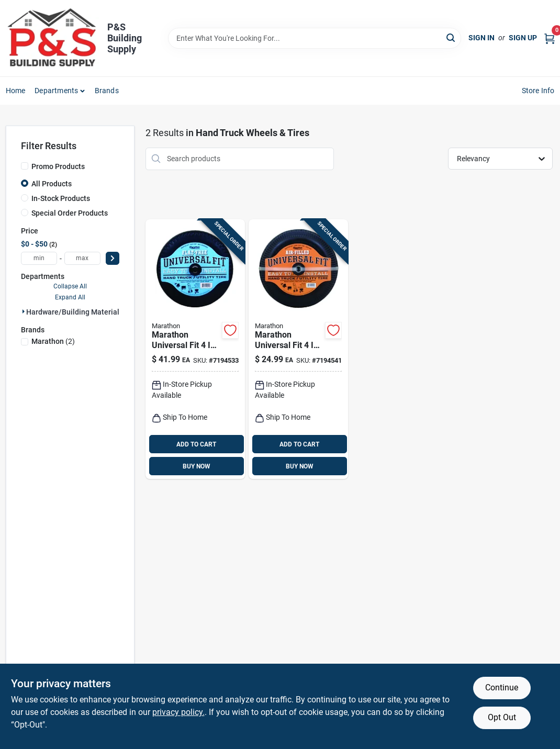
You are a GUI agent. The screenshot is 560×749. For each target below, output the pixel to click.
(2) (53, 341)
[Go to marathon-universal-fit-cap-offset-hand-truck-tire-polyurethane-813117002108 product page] (195, 349)
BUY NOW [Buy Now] (197, 466)
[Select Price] (113, 258)
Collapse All (70, 286)
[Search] (451, 37)
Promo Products (58, 166)
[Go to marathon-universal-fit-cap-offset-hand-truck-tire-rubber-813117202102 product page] (298, 349)
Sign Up (523, 38)
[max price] (82, 258)
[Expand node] (24, 311)
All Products (52, 184)
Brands (107, 91)
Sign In (481, 38)
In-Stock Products (61, 198)
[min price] (39, 258)
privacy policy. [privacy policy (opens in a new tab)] (178, 712)
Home (16, 91)
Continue (502, 687)
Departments (56, 91)
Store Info (538, 91)
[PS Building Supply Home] (53, 38)
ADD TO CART (196, 444)
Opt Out (502, 717)
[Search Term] (315, 38)
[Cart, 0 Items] (550, 38)
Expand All (70, 297)
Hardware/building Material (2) (78, 312)
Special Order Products (70, 213)
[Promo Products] (25, 166)
